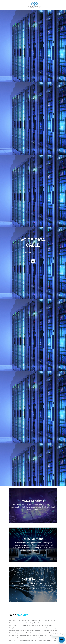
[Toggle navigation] (11, 5)
